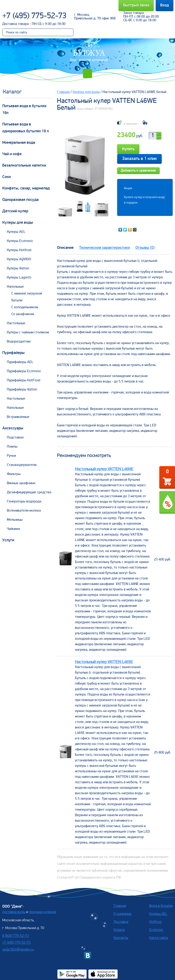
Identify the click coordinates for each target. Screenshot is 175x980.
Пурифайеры (13, 353)
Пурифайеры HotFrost (24, 380)
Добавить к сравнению (138, 171)
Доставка (121, 922)
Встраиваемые (18, 417)
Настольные (16, 323)
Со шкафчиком (23, 314)
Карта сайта (159, 938)
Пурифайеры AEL (20, 362)
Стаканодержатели (22, 465)
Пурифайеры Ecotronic (24, 371)
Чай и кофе (12, 154)
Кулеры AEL (16, 232)
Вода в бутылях (161, 906)
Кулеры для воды (18, 223)
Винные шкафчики (21, 483)
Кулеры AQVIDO (19, 259)
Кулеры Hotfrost (19, 250)
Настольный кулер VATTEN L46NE (104, 469)
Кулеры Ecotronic (20, 241)
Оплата (119, 930)
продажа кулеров (42, 912)
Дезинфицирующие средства (29, 492)
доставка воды (14, 912)
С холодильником (25, 307)
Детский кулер (15, 211)
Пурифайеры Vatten (22, 390)
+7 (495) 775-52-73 (34, 16)
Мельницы (15, 520)
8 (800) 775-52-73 (15, 936)
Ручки (11, 456)
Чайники (13, 529)
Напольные (15, 287)
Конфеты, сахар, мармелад (26, 188)
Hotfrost (156, 922)
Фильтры (14, 474)
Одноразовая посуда (20, 200)
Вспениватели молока (24, 511)
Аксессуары (13, 428)
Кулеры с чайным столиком (28, 332)
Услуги (8, 540)
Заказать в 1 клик (139, 159)
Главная (63, 92)
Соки (6, 177)
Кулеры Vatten (18, 268)
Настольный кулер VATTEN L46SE (104, 662)
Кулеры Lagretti (19, 278)
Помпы (12, 447)
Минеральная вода (19, 143)
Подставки (15, 438)
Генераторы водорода (24, 502)
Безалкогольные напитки (24, 166)
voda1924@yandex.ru (18, 950)
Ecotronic (156, 930)
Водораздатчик (19, 342)
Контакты (121, 938)
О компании (122, 914)
